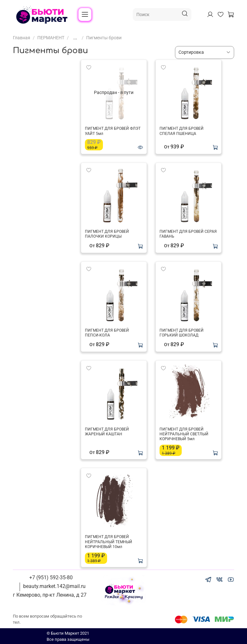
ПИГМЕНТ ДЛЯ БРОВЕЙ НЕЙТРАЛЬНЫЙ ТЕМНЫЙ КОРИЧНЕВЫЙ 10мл (109, 542)
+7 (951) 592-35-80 (51, 578)
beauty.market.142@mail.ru (54, 586)
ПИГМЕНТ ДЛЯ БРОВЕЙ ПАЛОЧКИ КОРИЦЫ (107, 234)
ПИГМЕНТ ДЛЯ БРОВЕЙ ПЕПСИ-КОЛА (107, 333)
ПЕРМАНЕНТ (51, 38)
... (75, 38)
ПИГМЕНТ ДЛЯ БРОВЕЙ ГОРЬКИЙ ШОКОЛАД (182, 333)
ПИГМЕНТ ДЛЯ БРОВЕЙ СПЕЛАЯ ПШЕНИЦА (182, 131)
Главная (22, 38)
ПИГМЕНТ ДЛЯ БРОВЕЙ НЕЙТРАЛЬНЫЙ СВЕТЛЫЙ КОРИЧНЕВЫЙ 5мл (184, 434)
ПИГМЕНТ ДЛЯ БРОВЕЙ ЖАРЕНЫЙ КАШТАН (107, 432)
